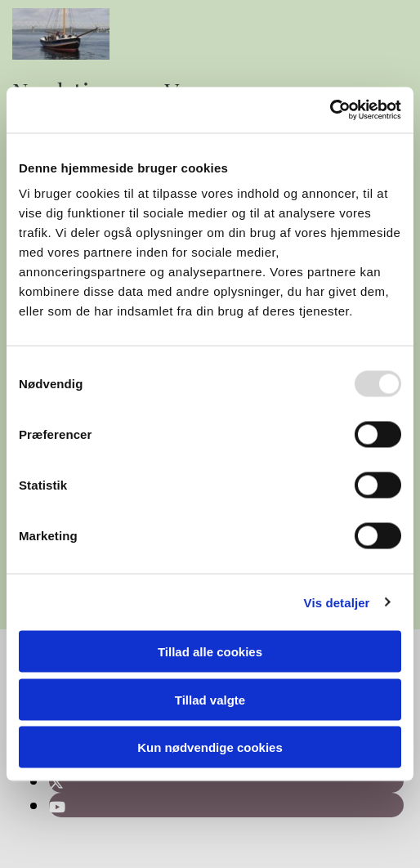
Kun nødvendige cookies (210, 747)
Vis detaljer (337, 602)
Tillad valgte (210, 699)
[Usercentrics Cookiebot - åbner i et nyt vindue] (330, 110)
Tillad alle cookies (210, 652)
